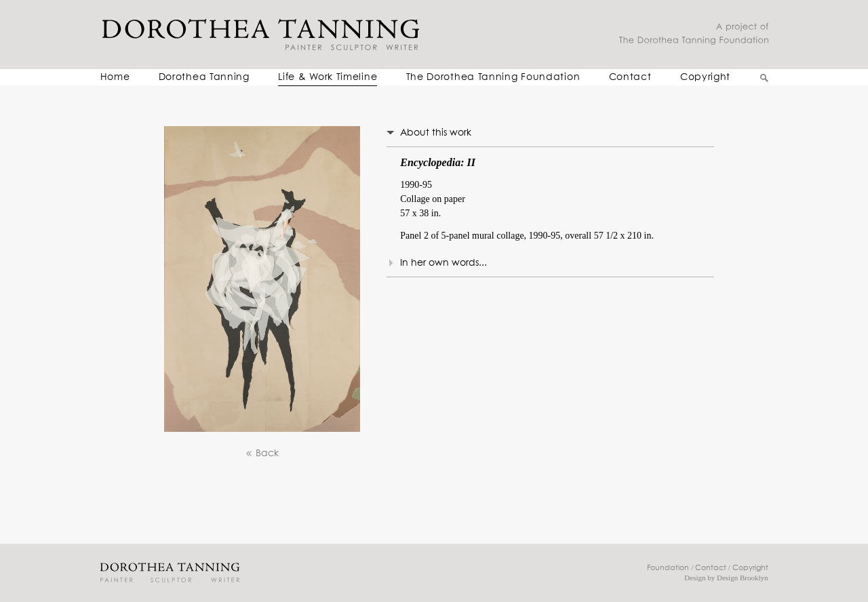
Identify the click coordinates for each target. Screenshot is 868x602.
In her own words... (443, 263)
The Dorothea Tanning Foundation (493, 77)
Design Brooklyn (742, 578)
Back (262, 454)
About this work (436, 133)
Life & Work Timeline (328, 77)
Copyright (705, 77)
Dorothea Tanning (204, 77)
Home (115, 77)
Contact (630, 77)
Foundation (668, 568)
